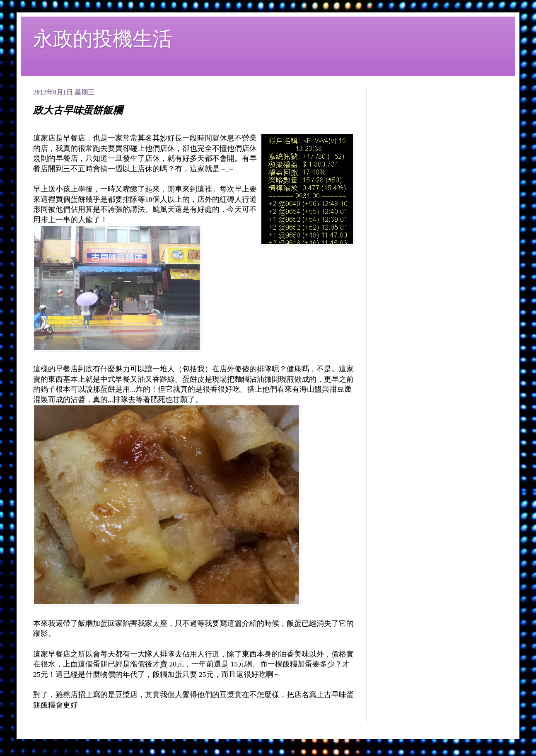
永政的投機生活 (103, 39)
